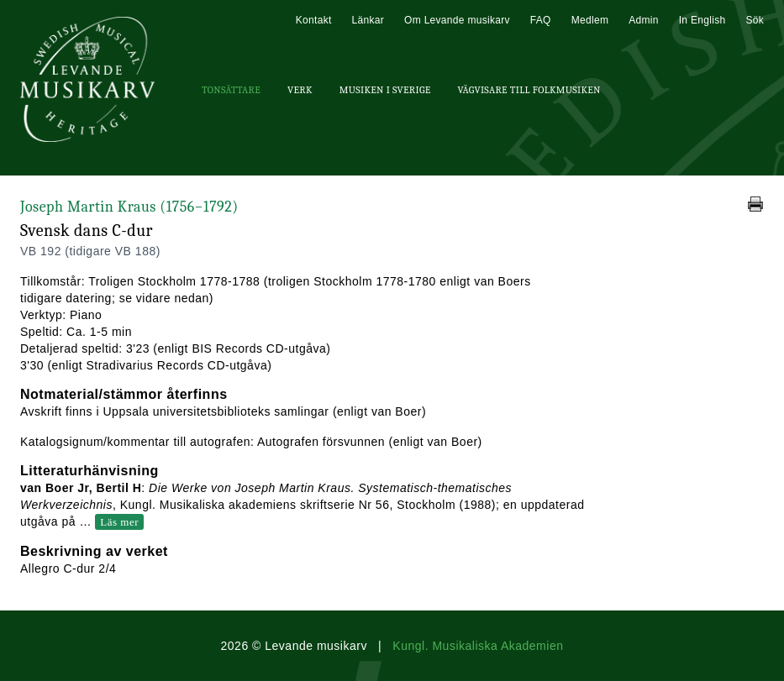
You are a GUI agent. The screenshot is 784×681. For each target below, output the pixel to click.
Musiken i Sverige (385, 90)
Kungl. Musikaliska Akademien (478, 646)
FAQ (541, 20)
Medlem (590, 20)
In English (702, 20)
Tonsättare (231, 90)
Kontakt (314, 20)
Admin (644, 20)
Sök (755, 20)
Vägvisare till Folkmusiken (529, 90)
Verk (300, 90)
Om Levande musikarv (457, 20)
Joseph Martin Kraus (129, 207)
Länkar (368, 20)
